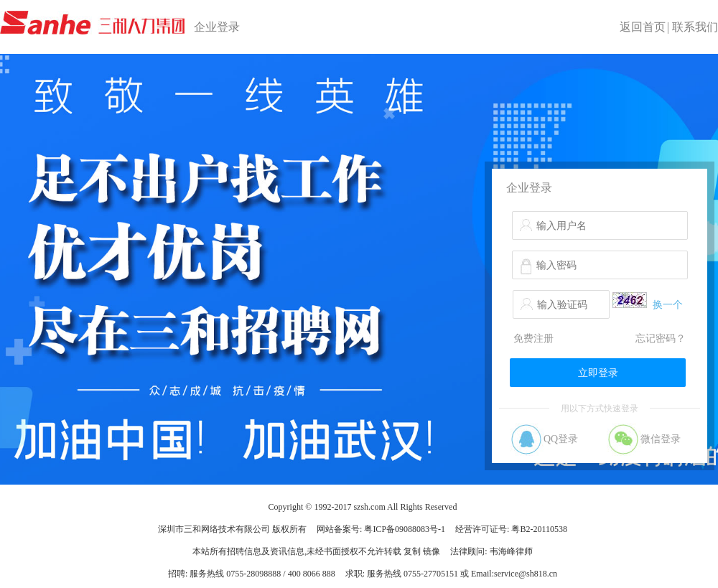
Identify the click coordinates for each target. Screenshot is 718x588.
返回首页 (643, 27)
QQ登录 (561, 439)
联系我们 (695, 27)
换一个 (668, 305)
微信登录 (661, 439)
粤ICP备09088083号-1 (405, 529)
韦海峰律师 (511, 551)
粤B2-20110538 (539, 529)
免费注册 (533, 339)
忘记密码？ (661, 339)
